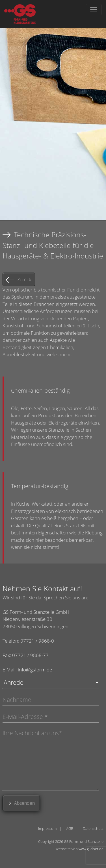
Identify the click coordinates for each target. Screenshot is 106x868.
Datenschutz (93, 828)
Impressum (47, 828)
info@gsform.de (35, 670)
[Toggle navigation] (94, 10)
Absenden (24, 803)
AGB (70, 828)
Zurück (24, 280)
